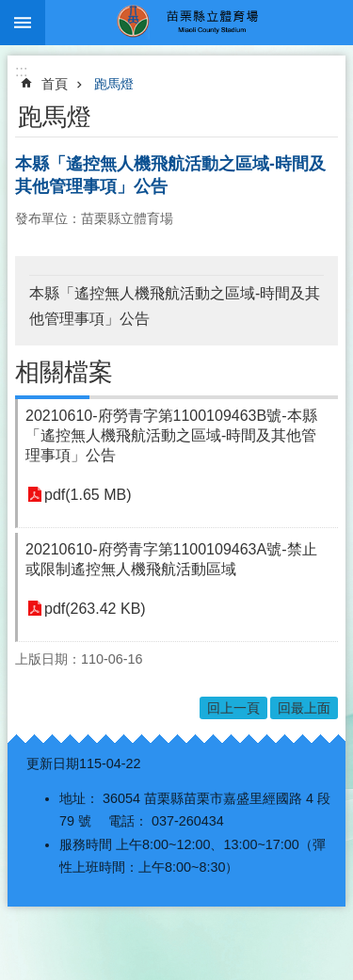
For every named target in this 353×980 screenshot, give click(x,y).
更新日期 (53, 763)
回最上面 (304, 708)
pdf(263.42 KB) (95, 609)
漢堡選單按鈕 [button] (23, 23)
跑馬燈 (114, 84)
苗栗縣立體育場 (199, 23)
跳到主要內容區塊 (10, 10)
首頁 (55, 84)
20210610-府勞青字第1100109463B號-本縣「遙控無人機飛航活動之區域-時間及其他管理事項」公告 (171, 435)
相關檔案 (64, 372)
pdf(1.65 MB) (88, 495)
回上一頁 (233, 708)
